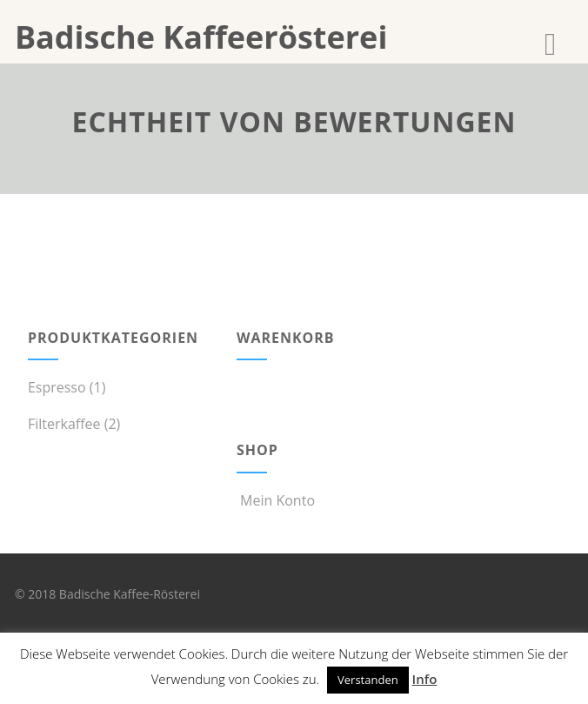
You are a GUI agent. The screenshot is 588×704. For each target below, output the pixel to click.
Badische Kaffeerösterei (201, 37)
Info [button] (425, 679)
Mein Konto (276, 500)
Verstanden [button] (368, 680)
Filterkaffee (64, 424)
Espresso (57, 387)
